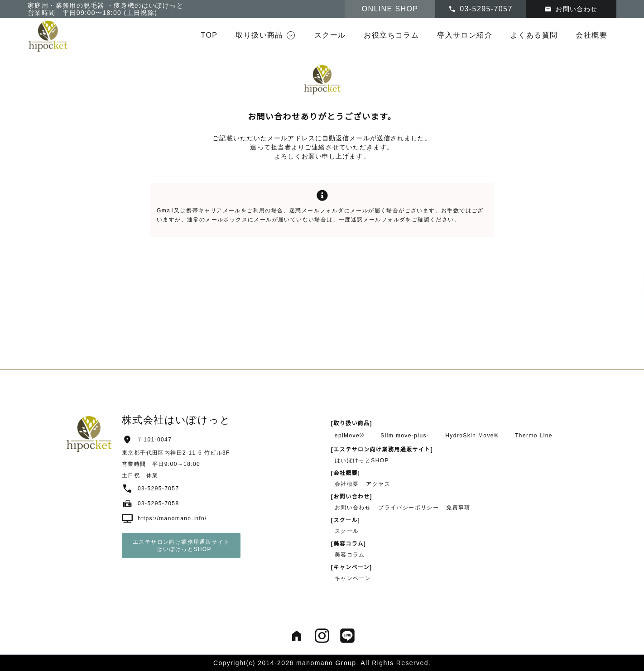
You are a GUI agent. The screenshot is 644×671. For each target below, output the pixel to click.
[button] (266, 35)
